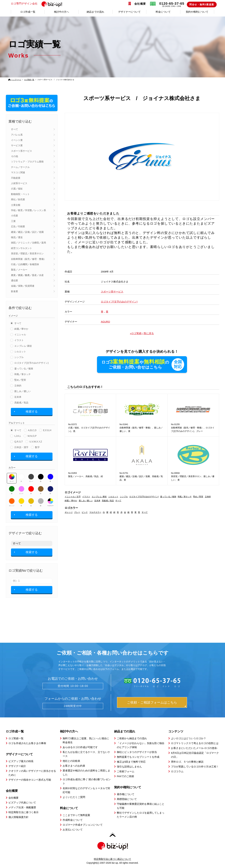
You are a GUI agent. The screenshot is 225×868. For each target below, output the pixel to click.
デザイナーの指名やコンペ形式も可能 (30, 780)
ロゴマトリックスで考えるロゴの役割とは (195, 743)
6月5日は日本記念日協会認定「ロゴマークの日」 (195, 755)
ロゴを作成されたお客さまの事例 (27, 743)
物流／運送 (17, 237)
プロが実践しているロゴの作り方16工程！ (195, 767)
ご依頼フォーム (126, 771)
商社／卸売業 (18, 199)
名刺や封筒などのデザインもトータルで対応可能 (86, 790)
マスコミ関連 (18, 172)
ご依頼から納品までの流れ (132, 738)
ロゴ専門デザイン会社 (38, 4)
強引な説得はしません (129, 767)
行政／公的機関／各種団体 (25, 264)
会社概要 (140, 4)
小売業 (14, 216)
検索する (32, 412)
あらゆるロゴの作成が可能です (80, 747)
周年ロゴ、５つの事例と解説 (187, 762)
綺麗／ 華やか (71, 501)
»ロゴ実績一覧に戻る (142, 333)
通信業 (14, 280)
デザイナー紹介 (17, 766)
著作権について (126, 794)
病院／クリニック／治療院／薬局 (28, 243)
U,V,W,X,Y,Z (36, 442)
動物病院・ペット (20, 194)
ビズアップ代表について (22, 803)
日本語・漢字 (21, 447)
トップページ (16, 80)
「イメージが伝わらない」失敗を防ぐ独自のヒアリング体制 (141, 745)
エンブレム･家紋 (23, 346)
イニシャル (20, 335)
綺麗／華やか (21, 329)
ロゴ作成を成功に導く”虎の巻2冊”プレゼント (87, 781)
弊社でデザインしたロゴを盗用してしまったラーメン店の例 (141, 815)
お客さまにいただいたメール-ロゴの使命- (194, 748)
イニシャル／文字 (73, 497)
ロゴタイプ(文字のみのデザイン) (31, 363)
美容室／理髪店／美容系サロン (27, 253)
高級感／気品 (21, 403)
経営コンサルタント (21, 248)
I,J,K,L (18, 436)
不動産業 (16, 178)
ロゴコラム (177, 771)
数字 (37, 447)
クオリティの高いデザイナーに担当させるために (32, 773)
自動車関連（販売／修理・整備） (28, 259)
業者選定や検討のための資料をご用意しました (86, 773)
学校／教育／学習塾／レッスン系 (28, 210)
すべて (14, 129)
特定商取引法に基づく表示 (23, 812)
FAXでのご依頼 (125, 776)
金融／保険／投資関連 (23, 286)
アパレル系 (17, 135)
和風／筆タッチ (22, 374)
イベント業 (17, 140)
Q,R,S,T (19, 442)
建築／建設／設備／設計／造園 (27, 232)
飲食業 (14, 291)
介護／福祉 (17, 189)
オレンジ (12, 502)
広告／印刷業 (18, 226)
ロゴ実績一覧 (29, 80)
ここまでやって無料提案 (76, 815)
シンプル (19, 357)
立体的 (18, 386)
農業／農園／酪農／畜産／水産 (27, 275)
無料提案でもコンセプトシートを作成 (138, 757)
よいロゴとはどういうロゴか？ (188, 738)
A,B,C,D (32, 430)
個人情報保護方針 (18, 817)
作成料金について (73, 820)
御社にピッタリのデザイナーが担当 (137, 752)
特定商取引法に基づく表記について (112, 859)
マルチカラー (50, 502)
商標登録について (127, 799)
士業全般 (16, 205)
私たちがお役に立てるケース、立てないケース (86, 754)
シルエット (20, 352)
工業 (13, 221)
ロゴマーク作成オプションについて (83, 825)
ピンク (21, 490)
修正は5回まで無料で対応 (131, 762)
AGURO (105, 322)
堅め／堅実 (20, 380)
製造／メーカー (19, 270)
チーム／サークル (20, 167)
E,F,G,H (47, 430)
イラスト (19, 340)
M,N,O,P (32, 436)
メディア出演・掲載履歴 (22, 807)
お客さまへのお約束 (74, 766)
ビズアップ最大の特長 (21, 761)
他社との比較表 (71, 761)
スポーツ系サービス (21, 151)
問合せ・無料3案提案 (202, 5)
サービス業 (17, 145)
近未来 (18, 397)
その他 (14, 156)
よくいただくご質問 (74, 797)
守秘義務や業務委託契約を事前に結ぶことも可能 (141, 806)
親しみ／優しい (22, 391)
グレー (31, 478)
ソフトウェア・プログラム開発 (27, 162)
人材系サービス (19, 183)
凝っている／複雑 (24, 369)
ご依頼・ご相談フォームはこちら (152, 702)
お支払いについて (73, 830)
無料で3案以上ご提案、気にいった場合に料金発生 (86, 740)
